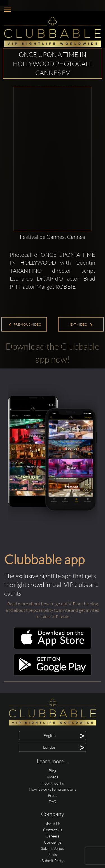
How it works (53, 783)
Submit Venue (53, 848)
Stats (53, 854)
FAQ (53, 802)
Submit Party (53, 861)
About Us (53, 824)
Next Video (80, 324)
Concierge (53, 842)
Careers (53, 836)
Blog (53, 771)
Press (53, 795)
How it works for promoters (53, 789)
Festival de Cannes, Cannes (53, 237)
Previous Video (25, 324)
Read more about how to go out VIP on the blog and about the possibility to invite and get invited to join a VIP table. (53, 610)
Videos (53, 777)
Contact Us (53, 830)
